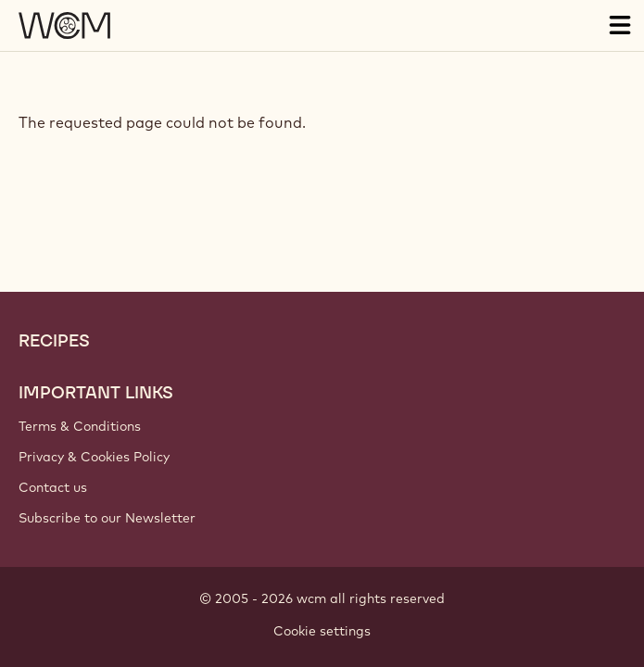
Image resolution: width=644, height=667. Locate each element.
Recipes (54, 341)
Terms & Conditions (80, 426)
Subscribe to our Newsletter (107, 518)
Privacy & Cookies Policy (94, 457)
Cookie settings (322, 631)
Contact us (53, 487)
